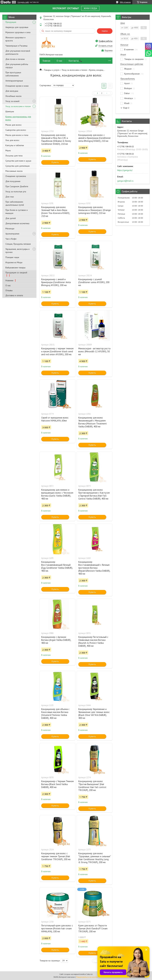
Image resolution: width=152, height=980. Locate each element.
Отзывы (9, 290)
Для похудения (13, 181)
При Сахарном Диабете (17, 186)
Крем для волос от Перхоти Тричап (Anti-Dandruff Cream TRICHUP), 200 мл (93, 928)
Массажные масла (14, 171)
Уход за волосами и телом (18, 106)
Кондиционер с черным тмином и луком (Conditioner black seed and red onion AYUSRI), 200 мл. (57, 351)
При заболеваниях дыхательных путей (15, 203)
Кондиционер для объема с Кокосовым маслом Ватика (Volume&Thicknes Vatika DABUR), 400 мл (55, 714)
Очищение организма (16, 176)
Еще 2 (126, 108)
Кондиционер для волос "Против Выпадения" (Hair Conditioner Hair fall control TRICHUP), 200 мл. (92, 786)
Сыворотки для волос (16, 130)
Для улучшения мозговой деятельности (18, 52)
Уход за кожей (12, 101)
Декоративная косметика (17, 223)
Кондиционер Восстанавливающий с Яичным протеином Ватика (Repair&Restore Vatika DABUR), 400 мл (94, 568)
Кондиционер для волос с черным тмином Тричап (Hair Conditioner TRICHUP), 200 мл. (56, 856)
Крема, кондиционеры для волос (18, 118)
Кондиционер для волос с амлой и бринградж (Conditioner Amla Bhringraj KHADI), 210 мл (95, 138)
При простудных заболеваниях (13, 74)
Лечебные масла (13, 96)
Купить (55, 162)
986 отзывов (125, 2)
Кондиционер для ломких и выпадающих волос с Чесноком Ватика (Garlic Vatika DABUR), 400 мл (57, 494)
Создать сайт (23, 2)
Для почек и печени (15, 59)
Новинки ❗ (11, 280)
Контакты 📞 (75, 61)
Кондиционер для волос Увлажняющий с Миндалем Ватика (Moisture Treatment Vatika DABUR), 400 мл (93, 422)
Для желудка (12, 91)
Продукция (11, 22)
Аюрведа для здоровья (17, 27)
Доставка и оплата (14, 295)
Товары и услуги (52, 70)
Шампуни (10, 111)
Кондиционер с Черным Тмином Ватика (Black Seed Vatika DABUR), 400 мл (57, 784)
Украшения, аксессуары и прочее (17, 251)
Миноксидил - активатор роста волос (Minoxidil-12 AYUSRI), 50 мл (94, 351)
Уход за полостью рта (16, 192)
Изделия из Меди (14, 262)
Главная (46, 61)
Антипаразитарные (14, 81)
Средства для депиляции (18, 166)
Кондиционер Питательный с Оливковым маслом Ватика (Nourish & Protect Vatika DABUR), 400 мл (93, 641)
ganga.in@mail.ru (125, 181)
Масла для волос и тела (17, 135)
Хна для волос (12, 140)
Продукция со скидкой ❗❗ (16, 274)
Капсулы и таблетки (15, 145)
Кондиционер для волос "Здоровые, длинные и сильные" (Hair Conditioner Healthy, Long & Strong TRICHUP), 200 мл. (95, 858)
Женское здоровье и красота (15, 39)
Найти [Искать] (105, 31)
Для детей (11, 218)
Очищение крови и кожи (17, 86)
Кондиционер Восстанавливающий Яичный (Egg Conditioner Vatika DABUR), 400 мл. (57, 566)
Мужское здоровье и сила (18, 32)
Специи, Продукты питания (18, 244)
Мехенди (10, 229)
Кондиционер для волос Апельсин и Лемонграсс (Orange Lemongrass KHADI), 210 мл (95, 210)
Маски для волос (13, 125)
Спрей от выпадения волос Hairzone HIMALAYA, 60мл (55, 419)
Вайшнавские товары (15, 268)
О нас (8, 285)
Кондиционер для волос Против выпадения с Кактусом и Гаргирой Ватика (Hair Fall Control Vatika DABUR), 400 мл (94, 494)
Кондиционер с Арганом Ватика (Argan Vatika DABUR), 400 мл (56, 640)
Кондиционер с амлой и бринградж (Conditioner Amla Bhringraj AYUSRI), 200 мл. (56, 282)
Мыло (8, 150)
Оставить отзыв (105, 46)
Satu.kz (89, 974)
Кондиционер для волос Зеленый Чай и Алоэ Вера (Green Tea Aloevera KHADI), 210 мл (55, 212)
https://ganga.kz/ (125, 170)
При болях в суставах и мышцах (17, 212)
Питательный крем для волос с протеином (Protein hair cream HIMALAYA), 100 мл (57, 928)
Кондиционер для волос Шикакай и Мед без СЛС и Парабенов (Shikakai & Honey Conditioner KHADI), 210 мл (56, 139)
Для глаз (10, 197)
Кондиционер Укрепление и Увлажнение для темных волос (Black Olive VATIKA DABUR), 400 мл (94, 714)
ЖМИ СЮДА (90, 8)
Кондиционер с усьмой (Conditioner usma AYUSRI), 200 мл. (94, 282)
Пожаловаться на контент (87, 977)
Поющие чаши (12, 257)
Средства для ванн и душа (18, 161)
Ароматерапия (12, 234)
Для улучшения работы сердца (17, 66)
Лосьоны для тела (14, 156)
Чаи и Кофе (11, 239)
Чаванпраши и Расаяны (16, 46)
